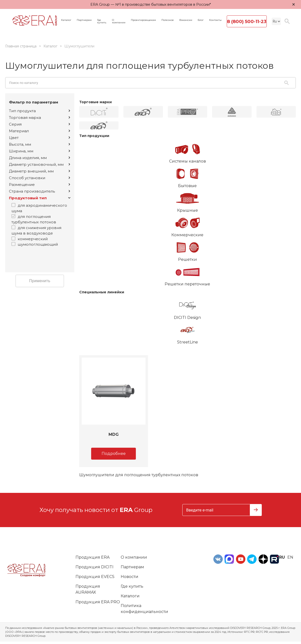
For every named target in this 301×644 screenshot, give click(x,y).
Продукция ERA (93, 557)
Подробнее (114, 454)
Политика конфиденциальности (144, 609)
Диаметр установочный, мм (39, 164)
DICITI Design (188, 308)
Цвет (39, 138)
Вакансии (186, 20)
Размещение (39, 185)
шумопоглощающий (38, 244)
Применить (40, 281)
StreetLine (188, 333)
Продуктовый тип (40, 198)
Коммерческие (188, 225)
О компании (119, 21)
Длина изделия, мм (39, 158)
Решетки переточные (188, 274)
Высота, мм (39, 144)
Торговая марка (39, 118)
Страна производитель (39, 191)
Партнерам (84, 20)
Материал (39, 131)
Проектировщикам (143, 20)
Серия (39, 124)
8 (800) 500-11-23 (247, 22)
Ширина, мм (39, 151)
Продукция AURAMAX (88, 589)
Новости (130, 577)
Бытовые (188, 176)
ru (282, 557)
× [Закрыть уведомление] (294, 4)
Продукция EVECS (95, 577)
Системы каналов (188, 152)
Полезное (168, 20)
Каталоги (130, 596)
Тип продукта (39, 111)
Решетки (188, 250)
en (290, 557)
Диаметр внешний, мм (39, 171)
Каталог (66, 20)
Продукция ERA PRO (98, 602)
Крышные (188, 201)
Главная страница (21, 46)
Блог (201, 20)
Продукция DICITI (94, 567)
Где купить (102, 21)
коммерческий (33, 239)
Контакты (215, 20)
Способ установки (39, 178)
